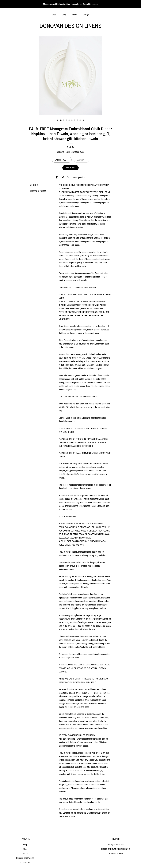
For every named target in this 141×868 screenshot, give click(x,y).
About (74, 15)
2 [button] (64, 120)
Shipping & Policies (38, 191)
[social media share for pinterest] (69, 177)
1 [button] (61, 120)
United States (73, 152)
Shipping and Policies (25, 858)
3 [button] (66, 120)
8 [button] (80, 120)
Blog (64, 15)
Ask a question (79, 177)
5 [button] (72, 120)
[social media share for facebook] (57, 177)
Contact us (25, 862)
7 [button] (77, 120)
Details (34, 185)
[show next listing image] (83, 120)
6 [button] (75, 120)
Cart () (86, 15)
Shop (54, 15)
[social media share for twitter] (63, 177)
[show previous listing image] (58, 120)
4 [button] (69, 120)
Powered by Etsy (116, 853)
